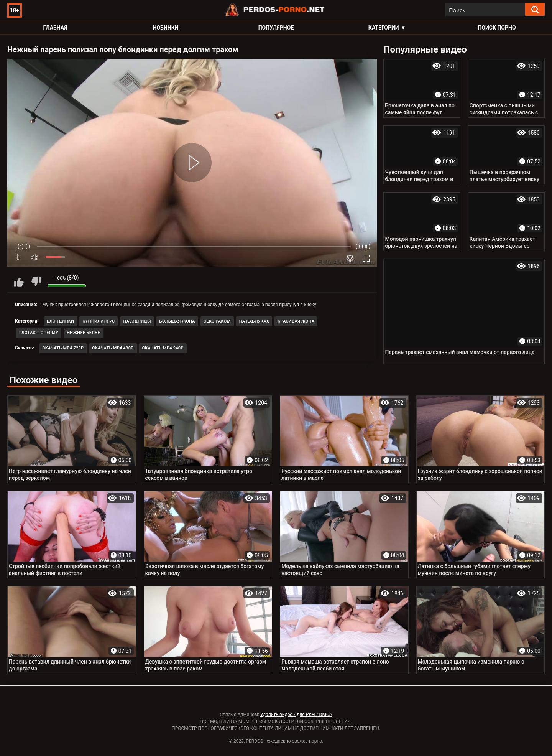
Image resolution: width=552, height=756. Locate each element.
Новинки (166, 28)
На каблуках (254, 321)
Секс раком (217, 321)
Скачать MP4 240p (163, 348)
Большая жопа (177, 321)
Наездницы (137, 321)
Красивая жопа (296, 321)
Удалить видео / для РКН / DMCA (296, 715)
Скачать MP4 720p (63, 348)
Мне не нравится (36, 282)
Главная (55, 28)
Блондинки (61, 321)
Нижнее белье (83, 333)
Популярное (276, 28)
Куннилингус (99, 321)
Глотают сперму (39, 333)
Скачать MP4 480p (113, 348)
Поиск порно (497, 28)
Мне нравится (19, 282)
